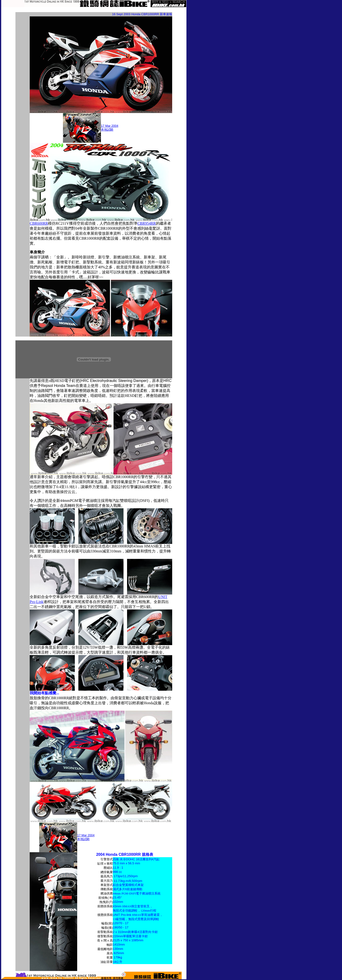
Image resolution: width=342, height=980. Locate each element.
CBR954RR (147, 223)
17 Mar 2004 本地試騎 (110, 128)
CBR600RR (39, 223)
